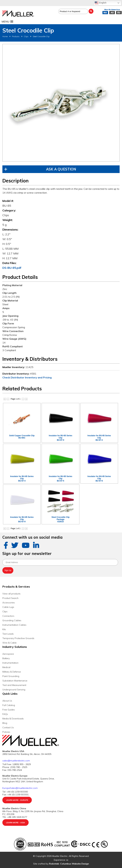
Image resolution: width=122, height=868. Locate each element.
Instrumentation (10, 663)
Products (16, 36)
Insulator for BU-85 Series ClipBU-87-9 (22, 519)
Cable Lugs (8, 607)
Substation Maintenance (15, 681)
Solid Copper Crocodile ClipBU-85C (22, 437)
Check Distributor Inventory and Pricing (27, 377)
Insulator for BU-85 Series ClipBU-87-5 (60, 479)
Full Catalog (9, 705)
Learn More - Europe (17, 800)
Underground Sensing (14, 690)
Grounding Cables (12, 620)
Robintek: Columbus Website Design (69, 864)
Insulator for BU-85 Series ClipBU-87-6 (99, 479)
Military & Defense (12, 672)
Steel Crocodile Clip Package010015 (60, 519)
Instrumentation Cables (14, 625)
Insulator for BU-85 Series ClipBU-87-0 (60, 438)
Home (5, 36)
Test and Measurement (14, 685)
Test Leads (8, 634)
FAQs (5, 714)
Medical (6, 667)
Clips (26, 36)
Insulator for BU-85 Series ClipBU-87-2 (99, 438)
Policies (6, 732)
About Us (7, 701)
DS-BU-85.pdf (12, 268)
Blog (5, 723)
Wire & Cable (9, 643)
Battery (6, 658)
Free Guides (9, 710)
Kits (4, 629)
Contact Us (8, 727)
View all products (11, 594)
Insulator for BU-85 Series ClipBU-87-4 (22, 479)
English (101, 3)
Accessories (9, 603)
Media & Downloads (13, 719)
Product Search (10, 598)
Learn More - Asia (15, 823)
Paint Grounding (11, 676)
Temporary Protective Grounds (18, 638)
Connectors (8, 616)
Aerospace (8, 654)
